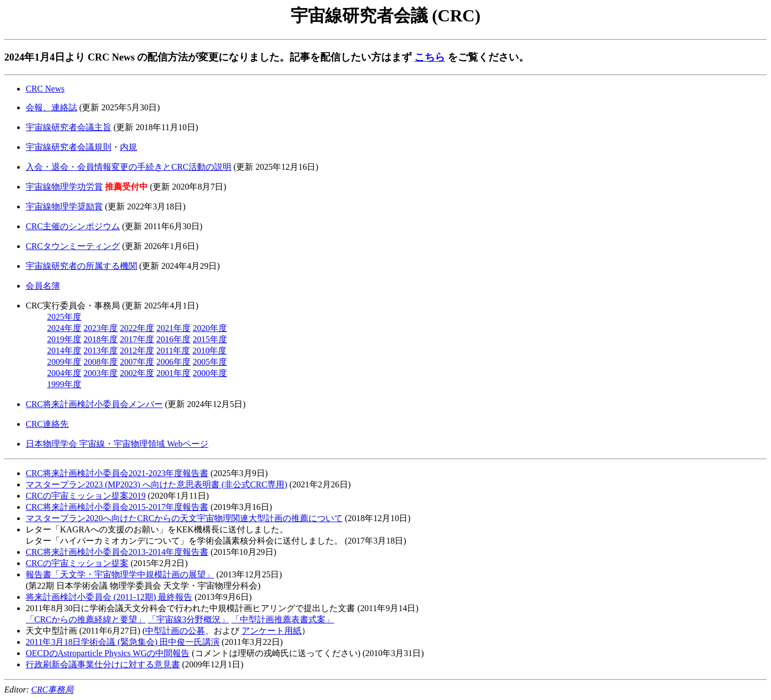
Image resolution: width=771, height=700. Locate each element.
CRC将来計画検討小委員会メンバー (94, 404)
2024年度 (64, 328)
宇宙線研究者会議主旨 (69, 127)
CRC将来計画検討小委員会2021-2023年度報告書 (117, 473)
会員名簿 (43, 286)
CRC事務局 (52, 690)
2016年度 (173, 339)
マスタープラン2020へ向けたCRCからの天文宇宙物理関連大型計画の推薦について (184, 518)
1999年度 (64, 384)
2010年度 (209, 351)
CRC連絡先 (47, 424)
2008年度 (101, 362)
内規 (128, 147)
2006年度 (173, 362)
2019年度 (64, 339)
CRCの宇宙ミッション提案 (77, 563)
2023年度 (101, 328)
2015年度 (210, 339)
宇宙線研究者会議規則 (69, 147)
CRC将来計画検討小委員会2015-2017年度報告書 (117, 507)
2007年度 (137, 362)
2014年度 (64, 351)
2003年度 (101, 373)
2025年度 (64, 317)
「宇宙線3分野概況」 (188, 619)
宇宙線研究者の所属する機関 (81, 266)
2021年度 (173, 328)
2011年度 (173, 351)
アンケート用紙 (271, 631)
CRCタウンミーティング (73, 246)
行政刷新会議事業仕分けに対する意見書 (103, 664)
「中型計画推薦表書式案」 (283, 619)
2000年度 (210, 373)
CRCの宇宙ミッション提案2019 (86, 496)
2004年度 (64, 373)
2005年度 (210, 362)
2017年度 (137, 339)
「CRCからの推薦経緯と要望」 (86, 619)
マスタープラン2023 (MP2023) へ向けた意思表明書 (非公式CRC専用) (156, 484)
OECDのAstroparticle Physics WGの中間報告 (108, 653)
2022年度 (137, 328)
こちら (430, 57)
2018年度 (101, 339)
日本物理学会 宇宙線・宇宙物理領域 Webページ (117, 444)
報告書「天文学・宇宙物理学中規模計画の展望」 (120, 574)
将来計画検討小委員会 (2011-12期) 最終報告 (109, 597)
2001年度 (173, 373)
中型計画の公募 (175, 631)
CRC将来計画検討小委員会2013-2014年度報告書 (117, 552)
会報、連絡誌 (51, 107)
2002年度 (137, 373)
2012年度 (137, 351)
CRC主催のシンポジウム (73, 226)
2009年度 (64, 362)
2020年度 (210, 328)
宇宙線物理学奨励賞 (64, 206)
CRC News (45, 89)
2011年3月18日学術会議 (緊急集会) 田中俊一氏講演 (123, 642)
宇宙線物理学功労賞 (64, 187)
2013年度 (101, 351)
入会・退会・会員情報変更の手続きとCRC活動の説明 (128, 167)
